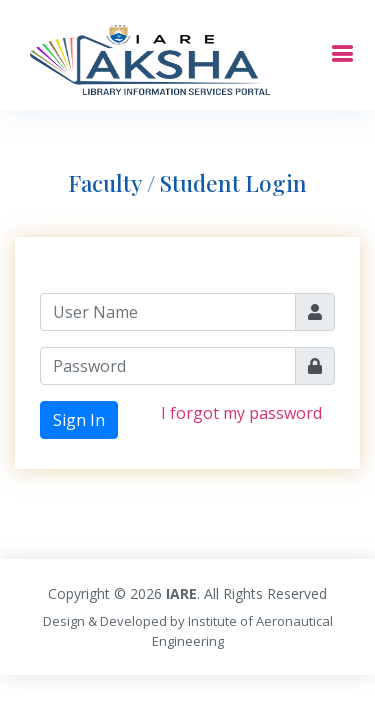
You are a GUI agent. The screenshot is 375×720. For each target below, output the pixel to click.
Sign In (79, 420)
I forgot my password (241, 413)
